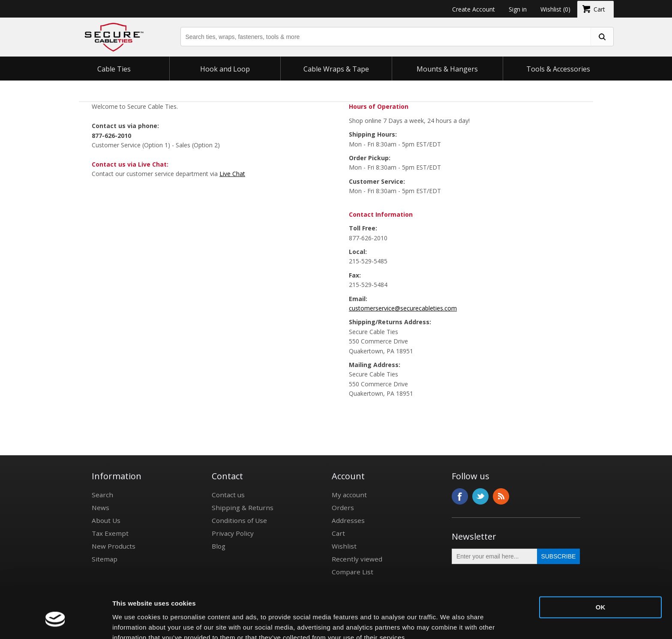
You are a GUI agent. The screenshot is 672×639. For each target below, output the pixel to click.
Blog (219, 546)
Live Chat (232, 174)
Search (102, 495)
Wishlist (344, 546)
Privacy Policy (233, 533)
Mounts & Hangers (447, 69)
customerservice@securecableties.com (403, 308)
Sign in (518, 9)
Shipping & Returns (243, 508)
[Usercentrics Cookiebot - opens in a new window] (55, 622)
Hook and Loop (225, 69)
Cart (338, 533)
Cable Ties (114, 69)
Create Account (474, 9)
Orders (343, 508)
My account (349, 495)
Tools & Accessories (558, 69)
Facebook (460, 496)
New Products (114, 546)
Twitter (480, 496)
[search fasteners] (602, 37)
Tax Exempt (110, 533)
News (100, 508)
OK (601, 568)
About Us (106, 520)
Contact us (228, 495)
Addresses (348, 520)
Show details (132, 622)
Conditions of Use (239, 520)
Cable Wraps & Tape (336, 69)
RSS (501, 496)
